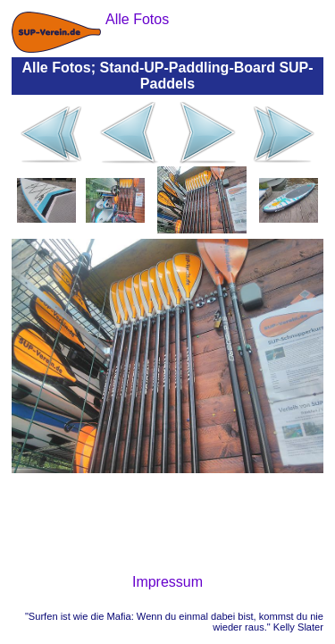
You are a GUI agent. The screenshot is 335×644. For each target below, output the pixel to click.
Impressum (167, 582)
